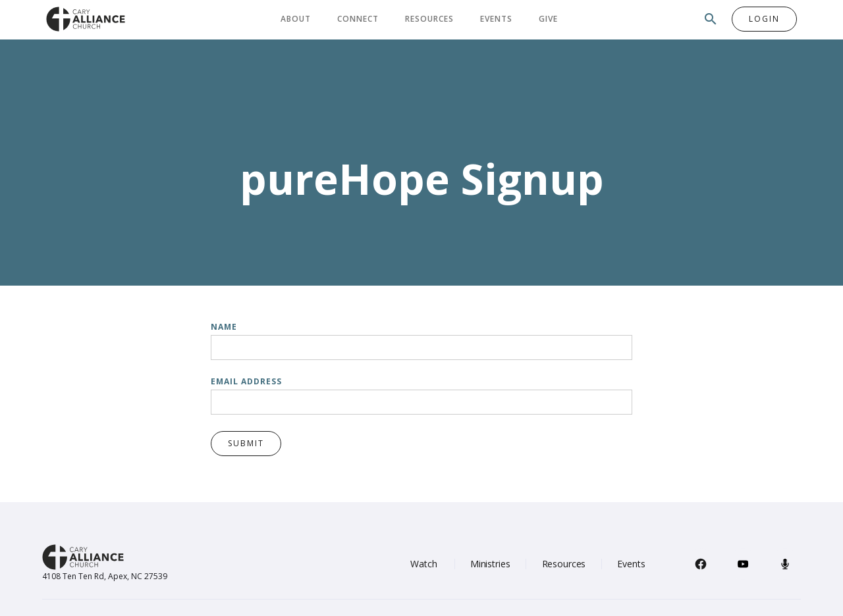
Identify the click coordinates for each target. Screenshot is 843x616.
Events (496, 19)
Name (224, 327)
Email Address (246, 381)
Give (548, 19)
